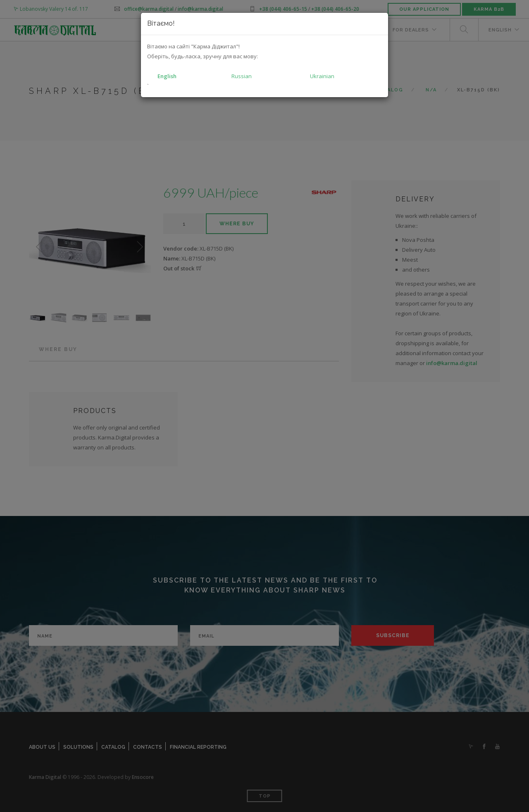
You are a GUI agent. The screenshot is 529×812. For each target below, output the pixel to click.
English (167, 76)
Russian (242, 76)
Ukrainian (322, 76)
